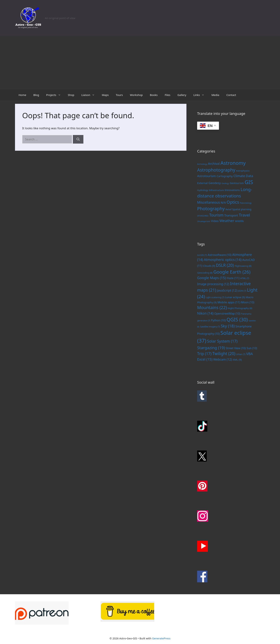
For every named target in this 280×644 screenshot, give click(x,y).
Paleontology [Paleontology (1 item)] (246, 203)
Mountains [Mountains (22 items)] (212, 307)
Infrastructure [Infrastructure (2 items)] (216, 190)
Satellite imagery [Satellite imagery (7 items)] (210, 327)
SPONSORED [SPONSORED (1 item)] (203, 216)
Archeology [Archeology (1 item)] (202, 164)
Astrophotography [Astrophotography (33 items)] (216, 170)
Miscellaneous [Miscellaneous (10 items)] (209, 202)
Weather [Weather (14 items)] (227, 221)
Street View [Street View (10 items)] (236, 348)
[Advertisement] (140, 63)
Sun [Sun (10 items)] (252, 348)
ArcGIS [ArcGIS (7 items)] (202, 255)
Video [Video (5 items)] (215, 221)
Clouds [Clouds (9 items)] (209, 266)
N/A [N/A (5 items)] (223, 203)
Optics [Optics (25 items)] (233, 202)
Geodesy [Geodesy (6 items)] (215, 183)
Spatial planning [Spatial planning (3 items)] (242, 209)
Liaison (90, 95)
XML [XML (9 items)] (237, 360)
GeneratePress (161, 638)
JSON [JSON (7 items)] (242, 291)
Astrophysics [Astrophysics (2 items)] (243, 171)
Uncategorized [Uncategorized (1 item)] (204, 221)
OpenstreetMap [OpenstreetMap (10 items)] (227, 314)
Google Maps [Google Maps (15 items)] (212, 278)
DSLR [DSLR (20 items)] (225, 265)
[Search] (78, 139)
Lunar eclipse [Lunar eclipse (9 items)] (235, 297)
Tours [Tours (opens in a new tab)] (119, 95)
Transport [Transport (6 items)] (231, 215)
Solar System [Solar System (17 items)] (222, 341)
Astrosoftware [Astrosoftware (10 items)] (220, 255)
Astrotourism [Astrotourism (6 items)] (206, 176)
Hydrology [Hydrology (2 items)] (203, 190)
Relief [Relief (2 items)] (228, 209)
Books (154, 95)
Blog (36, 95)
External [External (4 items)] (202, 183)
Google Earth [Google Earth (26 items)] (232, 272)
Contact (231, 95)
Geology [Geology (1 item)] (225, 183)
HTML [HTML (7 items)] (245, 278)
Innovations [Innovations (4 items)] (232, 190)
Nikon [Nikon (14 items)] (205, 313)
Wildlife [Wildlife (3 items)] (239, 221)
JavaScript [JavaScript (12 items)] (227, 290)
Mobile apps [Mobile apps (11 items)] (229, 302)
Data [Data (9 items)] (249, 176)
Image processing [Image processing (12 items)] (213, 284)
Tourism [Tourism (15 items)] (216, 215)
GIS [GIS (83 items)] (249, 182)
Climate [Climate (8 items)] (239, 176)
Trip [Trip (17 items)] (204, 354)
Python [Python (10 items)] (218, 320)
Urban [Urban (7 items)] (241, 354)
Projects (55, 95)
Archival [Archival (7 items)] (214, 164)
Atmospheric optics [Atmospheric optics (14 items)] (223, 260)
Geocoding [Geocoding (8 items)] (205, 273)
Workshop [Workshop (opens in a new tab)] (136, 95)
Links (201, 95)
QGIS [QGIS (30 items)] (237, 320)
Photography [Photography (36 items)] (211, 208)
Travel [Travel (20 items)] (245, 215)
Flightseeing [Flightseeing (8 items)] (243, 266)
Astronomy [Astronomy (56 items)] (233, 163)
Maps (105, 95)
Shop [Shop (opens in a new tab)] (71, 95)
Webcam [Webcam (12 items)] (223, 359)
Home (22, 95)
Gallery (182, 95)
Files (167, 95)
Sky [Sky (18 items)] (228, 326)
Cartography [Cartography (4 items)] (225, 176)
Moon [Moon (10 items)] (248, 302)
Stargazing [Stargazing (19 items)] (211, 348)
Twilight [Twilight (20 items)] (224, 354)
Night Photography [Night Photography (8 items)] (240, 308)
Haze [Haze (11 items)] (233, 278)
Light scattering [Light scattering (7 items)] (215, 297)
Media (215, 95)
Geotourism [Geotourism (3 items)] (237, 183)
